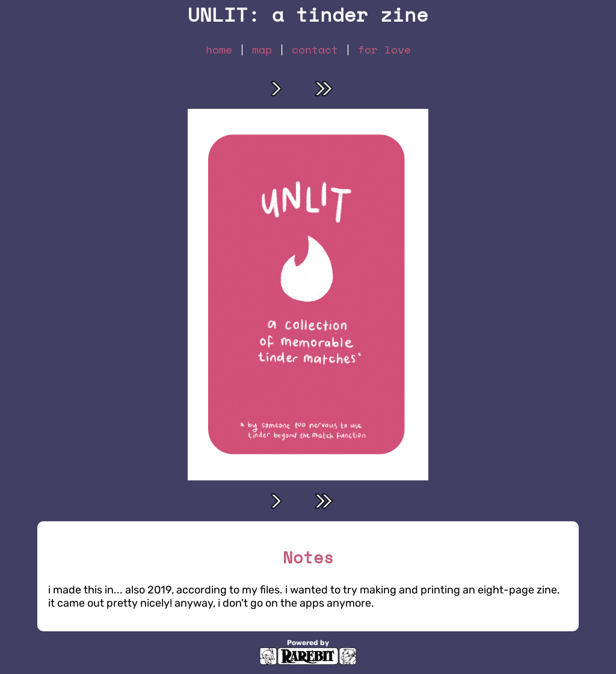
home (219, 49)
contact (315, 49)
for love (384, 49)
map (262, 49)
